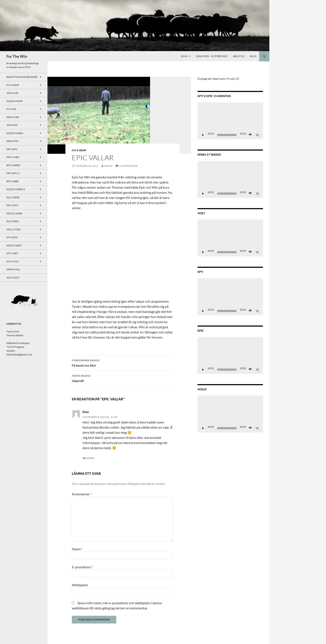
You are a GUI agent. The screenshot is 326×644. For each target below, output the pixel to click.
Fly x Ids (11, 109)
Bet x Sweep (13, 165)
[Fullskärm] (257, 135)
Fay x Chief (13, 157)
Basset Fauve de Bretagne (22, 77)
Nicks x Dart (14, 245)
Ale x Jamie (13, 197)
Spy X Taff (12, 253)
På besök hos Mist (122, 363)
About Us (239, 56)
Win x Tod (12, 141)
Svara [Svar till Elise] (90, 458)
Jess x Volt (13, 278)
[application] (230, 121)
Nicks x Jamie (14, 213)
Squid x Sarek (15, 133)
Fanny (108, 166)
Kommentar (82, 494)
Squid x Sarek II (16, 189)
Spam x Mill (13, 269)
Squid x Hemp (15, 101)
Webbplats (80, 585)
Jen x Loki (12, 93)
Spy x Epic (12, 237)
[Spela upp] (203, 135)
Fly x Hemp (79, 150)
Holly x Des (13, 229)
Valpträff (122, 378)
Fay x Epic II (13, 173)
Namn (77, 549)
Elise (86, 412)
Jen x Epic (12, 125)
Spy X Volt (13, 261)
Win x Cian (13, 117)
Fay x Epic (12, 149)
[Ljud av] (251, 135)
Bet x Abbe (13, 181)
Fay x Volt (12, 205)
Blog (253, 56)
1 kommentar (128, 166)
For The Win (17, 56)
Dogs (184, 56)
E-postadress (83, 567)
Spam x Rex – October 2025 (212, 56)
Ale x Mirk (13, 221)
